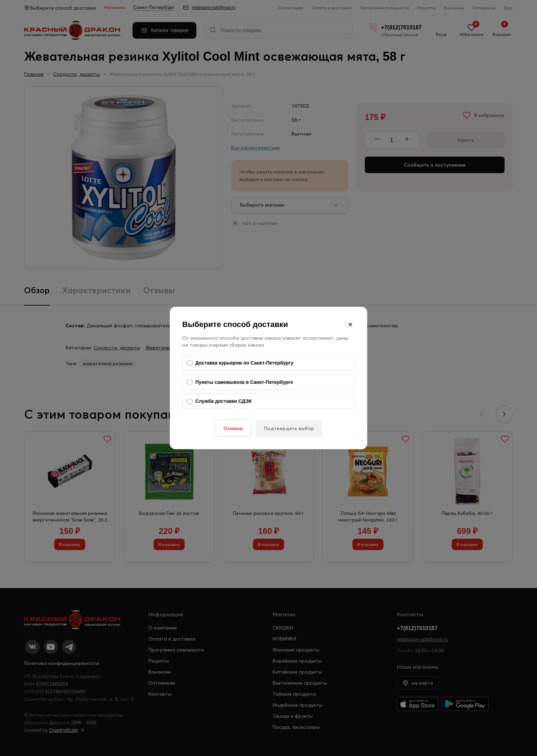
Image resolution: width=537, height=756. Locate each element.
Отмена (233, 428)
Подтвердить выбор (289, 428)
